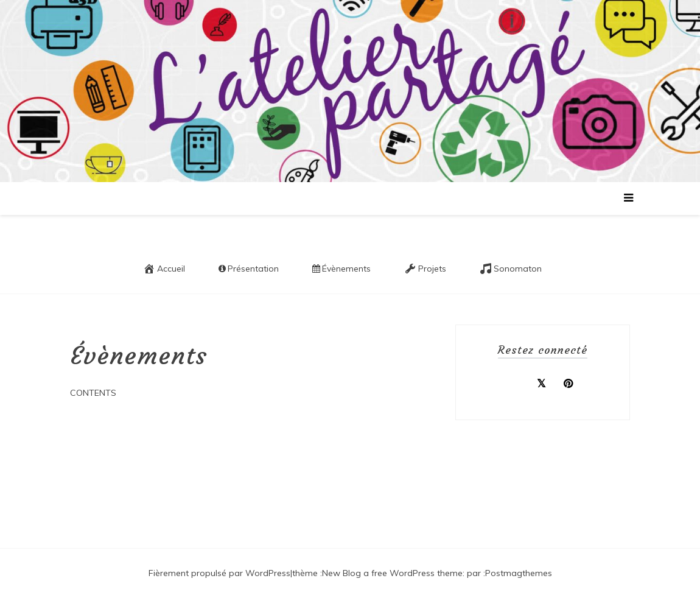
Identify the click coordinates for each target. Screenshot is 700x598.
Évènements (341, 269)
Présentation (249, 269)
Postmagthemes (519, 573)
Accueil (164, 269)
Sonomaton (511, 269)
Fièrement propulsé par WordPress (219, 573)
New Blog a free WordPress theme (392, 573)
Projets (425, 269)
